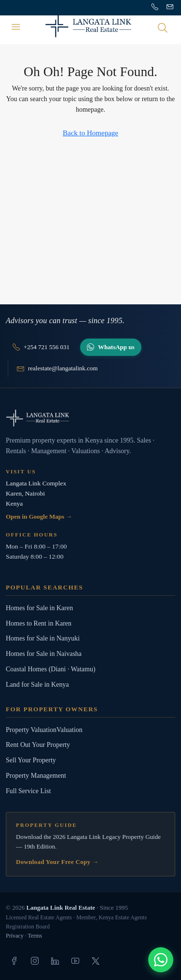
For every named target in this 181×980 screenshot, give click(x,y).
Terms (35, 936)
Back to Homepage (90, 133)
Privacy (15, 936)
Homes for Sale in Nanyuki (43, 638)
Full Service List (28, 791)
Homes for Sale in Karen (39, 608)
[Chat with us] (161, 960)
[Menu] (16, 27)
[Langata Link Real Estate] (90, 418)
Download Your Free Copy (57, 862)
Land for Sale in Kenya (37, 685)
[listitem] (14, 961)
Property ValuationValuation (44, 730)
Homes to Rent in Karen (39, 623)
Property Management (36, 776)
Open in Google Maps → (39, 516)
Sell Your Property (31, 760)
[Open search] (163, 27)
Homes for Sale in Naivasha (44, 654)
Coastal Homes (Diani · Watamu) (51, 669)
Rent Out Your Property (38, 745)
